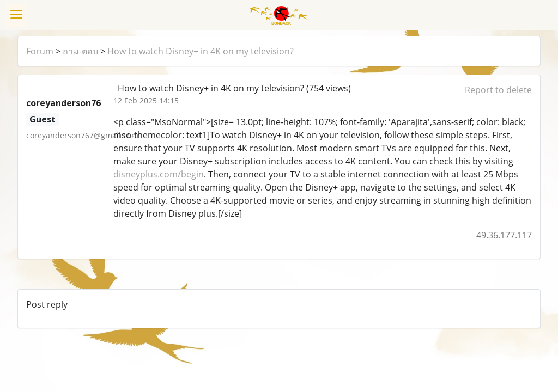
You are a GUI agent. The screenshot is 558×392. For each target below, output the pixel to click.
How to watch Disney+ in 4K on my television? (201, 51)
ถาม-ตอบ (80, 51)
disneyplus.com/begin (159, 174)
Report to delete (498, 90)
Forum (40, 51)
